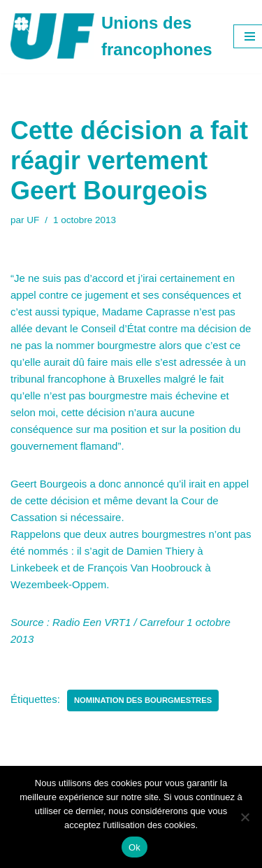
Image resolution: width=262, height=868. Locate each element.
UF (33, 220)
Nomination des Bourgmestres (143, 700)
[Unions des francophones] (111, 37)
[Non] (245, 817)
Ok (134, 847)
